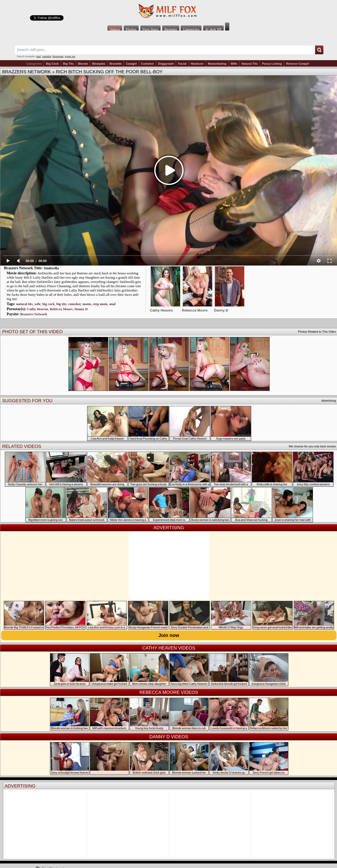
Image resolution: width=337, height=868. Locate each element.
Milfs (234, 64)
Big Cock (52, 64)
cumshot (47, 56)
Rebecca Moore (61, 309)
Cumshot (148, 64)
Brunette (116, 64)
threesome (58, 56)
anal (39, 56)
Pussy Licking (272, 64)
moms (87, 304)
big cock (48, 304)
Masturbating (217, 64)
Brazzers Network (26, 72)
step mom (100, 304)
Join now (169, 635)
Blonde (83, 64)
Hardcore (197, 64)
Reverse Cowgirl (297, 64)
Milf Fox (168, 11)
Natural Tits (250, 64)
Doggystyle (166, 64)
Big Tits (68, 64)
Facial (182, 64)
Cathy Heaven (38, 309)
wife (38, 304)
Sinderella (51, 268)
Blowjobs (99, 64)
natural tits (24, 304)
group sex (70, 56)
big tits (61, 304)
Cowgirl (131, 64)
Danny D (81, 309)
